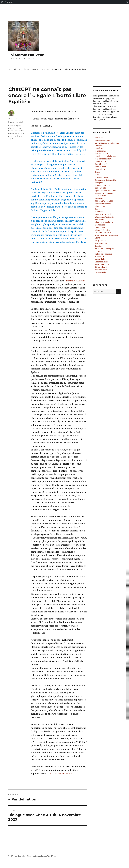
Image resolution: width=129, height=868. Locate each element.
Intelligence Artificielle (104, 217)
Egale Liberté (100, 188)
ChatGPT (12, 126)
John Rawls (99, 220)
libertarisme (100, 225)
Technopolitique (101, 262)
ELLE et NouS (100, 196)
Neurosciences (101, 243)
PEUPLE (98, 251)
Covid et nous (100, 167)
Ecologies (99, 183)
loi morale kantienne (103, 230)
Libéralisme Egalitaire (104, 222)
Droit (97, 175)
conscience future (102, 154)
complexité (99, 148)
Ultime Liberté (101, 267)
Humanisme (100, 212)
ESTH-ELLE (100, 199)
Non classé (99, 246)
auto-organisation (102, 140)
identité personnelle (103, 214)
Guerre (98, 209)
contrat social (100, 162)
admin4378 (13, 118)
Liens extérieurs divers (76, 69)
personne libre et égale (104, 249)
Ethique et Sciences (103, 204)
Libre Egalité (19, 131)
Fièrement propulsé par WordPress (42, 856)
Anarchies (99, 138)
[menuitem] (2, 2)
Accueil (12, 69)
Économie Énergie (102, 185)
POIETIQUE (99, 257)
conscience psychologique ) (106, 156)
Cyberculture (100, 169)
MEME (97, 238)
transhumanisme (102, 265)
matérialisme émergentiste (106, 235)
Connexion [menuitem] (9, 2)
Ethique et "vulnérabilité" (105, 201)
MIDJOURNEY (100, 241)
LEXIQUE (57, 69)
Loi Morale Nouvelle (26, 55)
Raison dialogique (102, 259)
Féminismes (100, 206)
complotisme (100, 151)
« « (75, 281)
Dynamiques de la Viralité (105, 180)
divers (97, 172)
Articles (45, 69)
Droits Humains (101, 177)
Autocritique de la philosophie (107, 143)
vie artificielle (100, 272)
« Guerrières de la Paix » (59, 774)
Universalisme (101, 270)
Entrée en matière (29, 69)
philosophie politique (103, 254)
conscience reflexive (103, 159)
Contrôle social (101, 164)
